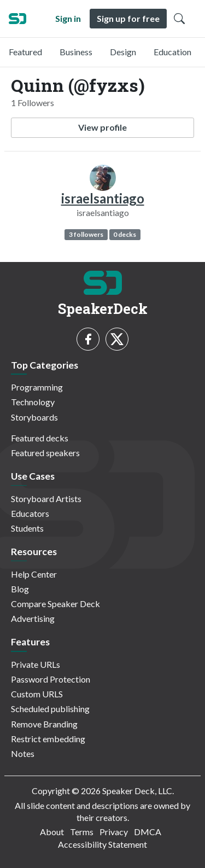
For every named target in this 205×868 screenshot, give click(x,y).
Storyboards (34, 417)
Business (76, 52)
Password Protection (51, 679)
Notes (23, 753)
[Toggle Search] (179, 19)
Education (172, 52)
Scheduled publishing (50, 709)
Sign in (68, 18)
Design (123, 52)
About (52, 832)
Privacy (114, 832)
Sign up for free (128, 18)
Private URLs (36, 664)
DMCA (148, 832)
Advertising (33, 618)
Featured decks (40, 438)
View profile (102, 127)
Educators (30, 513)
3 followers (86, 234)
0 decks (125, 234)
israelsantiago (103, 198)
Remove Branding (44, 724)
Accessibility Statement (102, 844)
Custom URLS (37, 694)
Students (27, 528)
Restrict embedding (48, 739)
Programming (37, 387)
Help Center (34, 574)
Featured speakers (45, 453)
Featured (25, 52)
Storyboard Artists (46, 499)
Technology (33, 402)
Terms (82, 832)
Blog (20, 589)
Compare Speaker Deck (55, 604)
